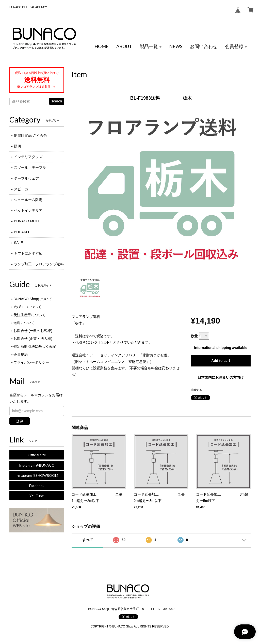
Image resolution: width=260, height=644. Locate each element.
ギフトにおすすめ (28, 253)
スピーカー (23, 189)
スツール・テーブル (30, 167)
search (57, 101)
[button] (151, 47)
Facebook (37, 486)
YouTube (37, 496)
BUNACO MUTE (27, 221)
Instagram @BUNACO (37, 465)
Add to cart (221, 361)
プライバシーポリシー (31, 362)
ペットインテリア (28, 210)
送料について (24, 323)
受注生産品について (29, 315)
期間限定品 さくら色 (30, 135)
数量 (194, 336)
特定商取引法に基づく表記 (35, 346)
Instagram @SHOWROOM (37, 475)
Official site (37, 455)
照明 (18, 146)
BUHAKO (21, 232)
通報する (196, 390)
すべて (88, 540)
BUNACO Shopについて (33, 299)
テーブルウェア (26, 178)
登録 (20, 421)
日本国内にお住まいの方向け (221, 377)
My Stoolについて (27, 307)
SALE (19, 243)
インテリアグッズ (28, 157)
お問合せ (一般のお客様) (33, 331)
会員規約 (21, 355)
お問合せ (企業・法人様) (33, 339)
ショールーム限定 (28, 200)
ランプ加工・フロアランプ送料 (39, 264)
